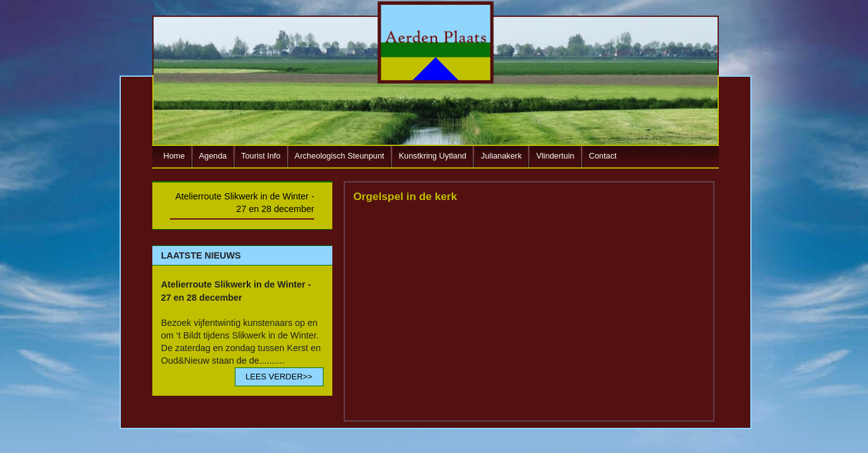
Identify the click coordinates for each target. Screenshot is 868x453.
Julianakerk (501, 156)
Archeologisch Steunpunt (339, 156)
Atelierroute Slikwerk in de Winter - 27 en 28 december (245, 203)
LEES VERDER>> (279, 377)
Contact (603, 156)
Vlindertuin (555, 156)
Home (174, 156)
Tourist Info (261, 156)
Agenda (213, 156)
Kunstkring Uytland (433, 156)
